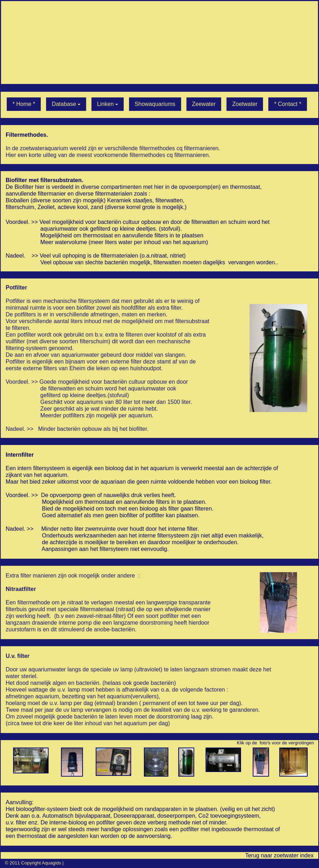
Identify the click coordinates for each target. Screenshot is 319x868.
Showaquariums (155, 104)
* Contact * (287, 104)
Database (66, 104)
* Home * (24, 104)
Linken (108, 104)
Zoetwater (245, 104)
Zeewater (204, 104)
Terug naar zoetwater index (279, 855)
